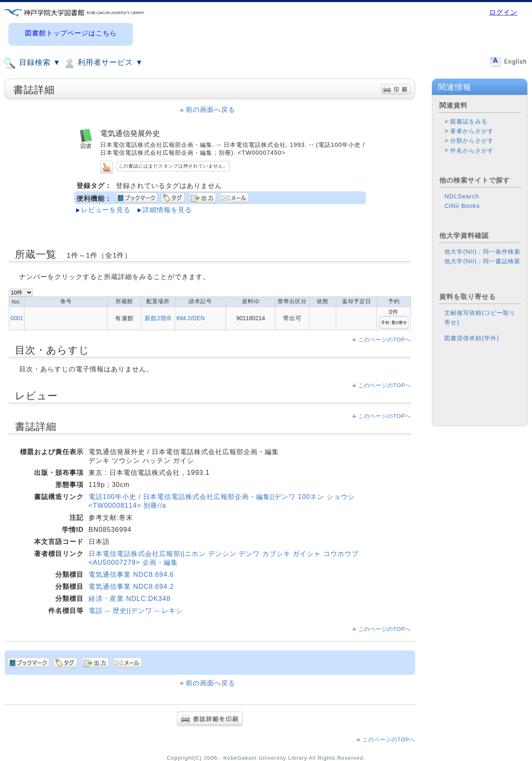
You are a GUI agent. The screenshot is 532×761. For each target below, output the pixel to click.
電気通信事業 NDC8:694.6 (131, 574)
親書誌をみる (469, 121)
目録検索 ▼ (32, 63)
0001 (17, 318)
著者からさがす (472, 131)
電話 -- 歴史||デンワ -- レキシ (136, 611)
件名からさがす (472, 151)
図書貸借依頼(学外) (472, 338)
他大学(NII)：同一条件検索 (482, 252)
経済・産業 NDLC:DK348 (129, 599)
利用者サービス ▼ (103, 63)
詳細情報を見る (167, 210)
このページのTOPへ (385, 340)
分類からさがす (472, 141)
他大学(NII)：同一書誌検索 (482, 261)
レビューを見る (106, 210)
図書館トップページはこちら (71, 33)
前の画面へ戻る (211, 110)
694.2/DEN (190, 318)
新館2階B (158, 318)
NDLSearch (462, 196)
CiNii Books (462, 206)
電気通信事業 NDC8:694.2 (131, 587)
